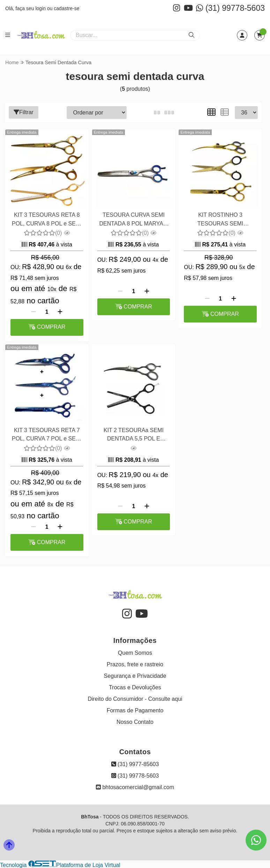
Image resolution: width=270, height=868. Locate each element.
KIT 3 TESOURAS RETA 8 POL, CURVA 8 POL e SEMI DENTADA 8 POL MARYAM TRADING (47, 220)
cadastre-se (66, 8)
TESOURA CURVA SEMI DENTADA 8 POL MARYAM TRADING (133, 220)
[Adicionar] (60, 312)
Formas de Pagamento (135, 710)
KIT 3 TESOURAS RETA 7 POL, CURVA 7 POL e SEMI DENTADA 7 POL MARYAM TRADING (47, 435)
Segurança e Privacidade (135, 676)
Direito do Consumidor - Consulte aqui (135, 699)
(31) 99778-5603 (230, 8)
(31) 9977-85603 (135, 764)
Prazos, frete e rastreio (135, 664)
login (41, 8)
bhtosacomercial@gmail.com (135, 787)
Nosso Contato (135, 722)
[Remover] (33, 312)
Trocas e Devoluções (135, 687)
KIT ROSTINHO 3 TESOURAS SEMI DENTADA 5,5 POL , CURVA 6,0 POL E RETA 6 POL (220, 220)
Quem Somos (135, 652)
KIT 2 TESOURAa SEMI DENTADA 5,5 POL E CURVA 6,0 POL (133, 435)
